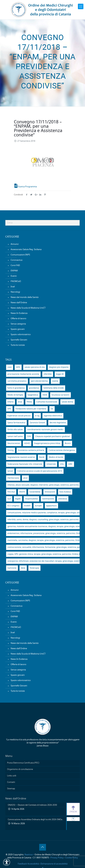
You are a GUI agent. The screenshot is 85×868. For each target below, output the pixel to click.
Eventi (14, 276)
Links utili (12, 776)
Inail (13, 287)
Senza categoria (18, 324)
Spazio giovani (18, 329)
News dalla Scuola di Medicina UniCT (28, 308)
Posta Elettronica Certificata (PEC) (23, 763)
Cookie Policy (72, 858)
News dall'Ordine (19, 303)
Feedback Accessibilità (28, 864)
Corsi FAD (15, 265)
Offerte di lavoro (18, 319)
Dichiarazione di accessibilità (54, 864)
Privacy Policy (57, 858)
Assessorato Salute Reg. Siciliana (26, 250)
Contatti (11, 782)
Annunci (15, 244)
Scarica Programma (26, 187)
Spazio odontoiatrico (21, 335)
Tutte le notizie (18, 345)
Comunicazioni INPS (20, 255)
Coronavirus (17, 260)
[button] (7, 862)
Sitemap (11, 789)
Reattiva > (29, 855)
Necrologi (15, 292)
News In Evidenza (19, 313)
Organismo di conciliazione (20, 769)
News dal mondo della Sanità (25, 297)
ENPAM (14, 271)
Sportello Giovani (19, 340)
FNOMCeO (16, 281)
